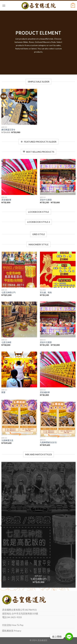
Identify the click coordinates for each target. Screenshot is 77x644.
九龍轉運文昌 (7, 440)
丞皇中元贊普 (46, 200)
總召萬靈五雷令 (8, 130)
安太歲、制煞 (46, 292)
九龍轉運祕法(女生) (48, 442)
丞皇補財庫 (6, 200)
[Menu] (4, 6)
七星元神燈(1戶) (8, 292)
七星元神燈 (6, 342)
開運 (3, 392)
